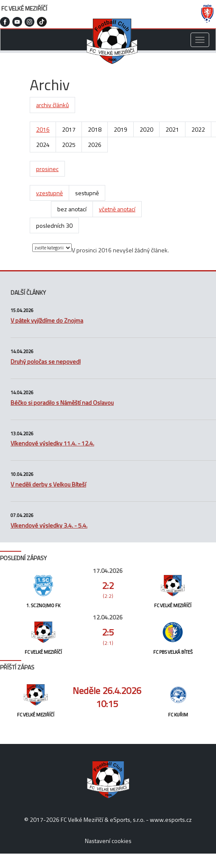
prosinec (47, 169)
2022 (198, 129)
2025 (69, 145)
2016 (43, 129)
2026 (95, 145)
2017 (69, 129)
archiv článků (52, 105)
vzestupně (49, 193)
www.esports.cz (171, 820)
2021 (172, 129)
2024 (43, 145)
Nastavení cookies (108, 841)
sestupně (87, 193)
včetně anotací (117, 209)
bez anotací (72, 209)
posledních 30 (54, 225)
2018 (95, 129)
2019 (121, 129)
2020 (146, 129)
